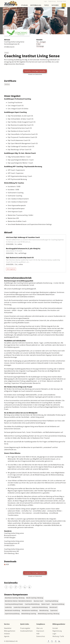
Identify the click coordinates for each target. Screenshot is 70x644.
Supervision (54, 610)
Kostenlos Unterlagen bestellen (35, 71)
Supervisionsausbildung (12, 614)
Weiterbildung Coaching (29, 614)
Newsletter (8, 628)
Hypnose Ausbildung (58, 604)
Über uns (40, 628)
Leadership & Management (22, 607)
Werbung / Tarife (58, 636)
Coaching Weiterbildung (32, 604)
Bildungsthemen (10, 631)
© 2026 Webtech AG (11, 641)
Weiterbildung (36, 5)
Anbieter (7, 634)
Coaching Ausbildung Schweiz (14, 604)
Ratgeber (55, 5)
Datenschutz (41, 636)
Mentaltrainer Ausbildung (30, 610)
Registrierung (57, 631)
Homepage (40, 46)
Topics (46, 5)
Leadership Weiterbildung (40, 607)
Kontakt (55, 628)
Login (54, 634)
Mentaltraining (44, 610)
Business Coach (38, 601)
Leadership (8, 607)
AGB (6, 564)
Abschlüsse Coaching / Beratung (15, 598)
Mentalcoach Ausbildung (12, 610)
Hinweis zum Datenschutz (35, 74)
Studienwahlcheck (26, 631)
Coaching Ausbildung (52, 601)
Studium (24, 5)
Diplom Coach (46, 604)
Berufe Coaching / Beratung (35, 598)
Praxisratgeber (25, 628)
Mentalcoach (53, 607)
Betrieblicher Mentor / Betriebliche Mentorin (18, 601)
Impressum (40, 631)
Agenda (7, 636)
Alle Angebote (11, 269)
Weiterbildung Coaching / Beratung (49, 614)
